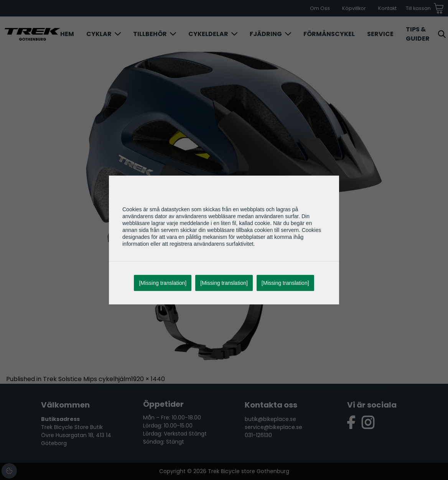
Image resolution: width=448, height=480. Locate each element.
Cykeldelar (208, 34)
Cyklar (99, 34)
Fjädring (266, 34)
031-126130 (258, 435)
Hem (67, 34)
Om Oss (320, 8)
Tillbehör (150, 34)
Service (380, 34)
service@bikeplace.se (273, 427)
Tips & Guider (418, 34)
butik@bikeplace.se (270, 419)
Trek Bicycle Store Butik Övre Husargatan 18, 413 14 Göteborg (76, 435)
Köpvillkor (354, 8)
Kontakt (387, 8)
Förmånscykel (329, 34)
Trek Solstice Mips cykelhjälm (87, 379)
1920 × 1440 (148, 379)
